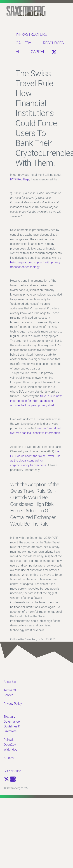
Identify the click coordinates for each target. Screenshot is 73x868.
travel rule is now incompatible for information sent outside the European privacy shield (36, 401)
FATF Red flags (20, 179)
